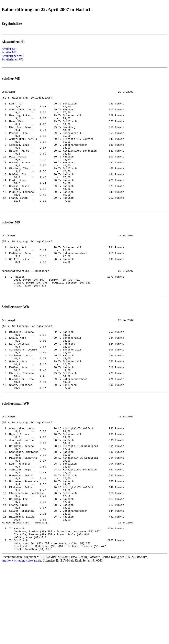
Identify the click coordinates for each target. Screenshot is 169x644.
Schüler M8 (9, 52)
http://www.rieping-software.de (21, 637)
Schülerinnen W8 (12, 59)
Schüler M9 (9, 49)
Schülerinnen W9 (12, 56)
